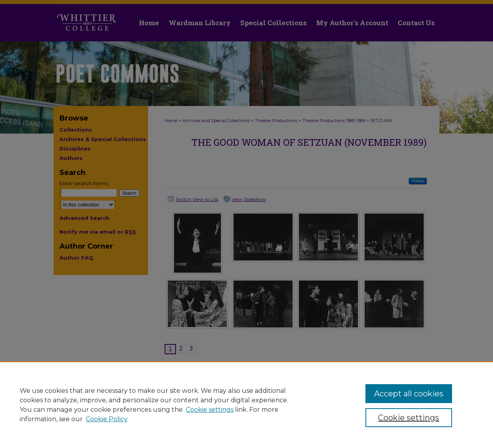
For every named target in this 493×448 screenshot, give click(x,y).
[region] (246, 405)
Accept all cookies (409, 394)
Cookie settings (210, 410)
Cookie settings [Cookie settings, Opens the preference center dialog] (409, 418)
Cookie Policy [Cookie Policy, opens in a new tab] (107, 419)
